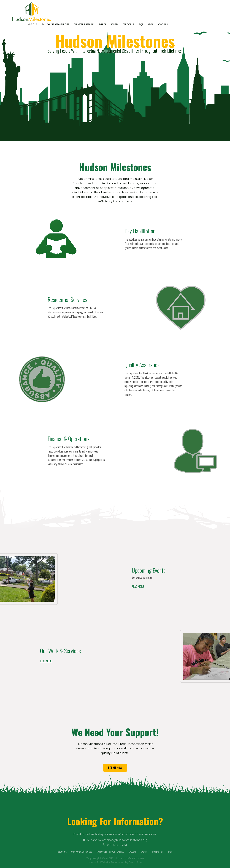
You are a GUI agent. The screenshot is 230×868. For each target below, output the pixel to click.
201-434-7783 (115, 845)
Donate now (115, 768)
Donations (197, 11)
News (184, 11)
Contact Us (162, 11)
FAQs (175, 11)
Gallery (148, 11)
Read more (138, 586)
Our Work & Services (118, 11)
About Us (67, 11)
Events (136, 11)
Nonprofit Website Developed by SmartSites (115, 862)
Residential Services (67, 299)
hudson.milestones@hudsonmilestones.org (115, 840)
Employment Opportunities (89, 11)
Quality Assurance (142, 365)
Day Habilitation (140, 231)
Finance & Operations (69, 438)
